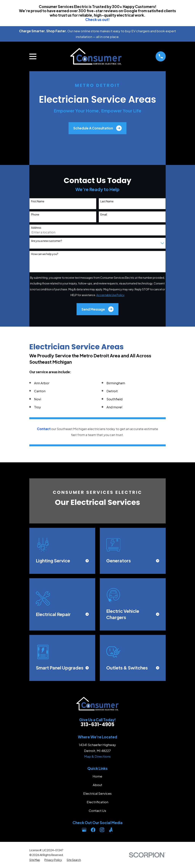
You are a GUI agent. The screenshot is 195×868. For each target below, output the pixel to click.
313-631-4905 (97, 724)
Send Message (98, 309)
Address (36, 228)
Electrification (97, 802)
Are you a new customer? (47, 241)
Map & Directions (97, 756)
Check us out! (97, 19)
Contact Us (97, 811)
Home (97, 776)
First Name (38, 201)
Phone (35, 214)
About (97, 785)
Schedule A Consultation (97, 128)
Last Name (107, 201)
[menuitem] (35, 860)
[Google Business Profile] (84, 830)
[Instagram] (102, 830)
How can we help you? (45, 254)
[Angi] (111, 830)
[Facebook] (93, 830)
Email (104, 214)
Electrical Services (97, 793)
